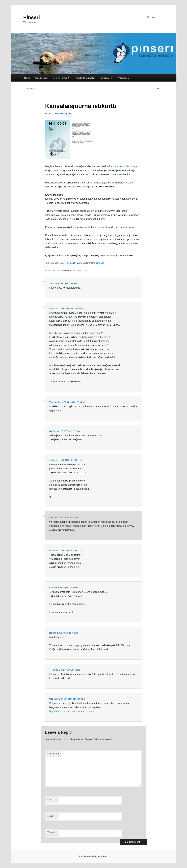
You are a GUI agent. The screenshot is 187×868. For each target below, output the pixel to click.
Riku (52, 633)
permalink (100, 263)
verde (52, 588)
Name (50, 800)
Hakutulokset (41, 78)
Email (50, 816)
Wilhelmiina (55, 699)
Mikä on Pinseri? (61, 78)
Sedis (52, 284)
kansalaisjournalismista (122, 166)
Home (27, 78)
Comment (53, 754)
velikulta (53, 308)
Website (51, 832)
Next (160, 89)
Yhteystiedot (123, 78)
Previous (29, 89)
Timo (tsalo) (55, 402)
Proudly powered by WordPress (93, 856)
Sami (70, 113)
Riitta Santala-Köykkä (84, 78)
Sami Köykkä (106, 78)
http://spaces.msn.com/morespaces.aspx (72, 711)
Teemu (53, 670)
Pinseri (32, 17)
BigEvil (53, 431)
